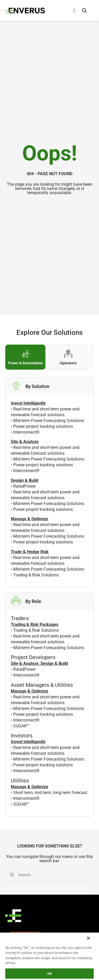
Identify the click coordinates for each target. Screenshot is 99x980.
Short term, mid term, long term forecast (50, 793)
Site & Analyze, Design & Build (39, 663)
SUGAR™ (21, 726)
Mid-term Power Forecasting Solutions (49, 421)
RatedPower (24, 486)
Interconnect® (26, 432)
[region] (49, 956)
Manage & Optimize (30, 691)
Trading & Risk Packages (35, 624)
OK (49, 974)
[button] (84, 11)
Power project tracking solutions (43, 426)
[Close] (88, 938)
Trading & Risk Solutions (36, 575)
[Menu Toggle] (74, 11)
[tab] (25, 357)
